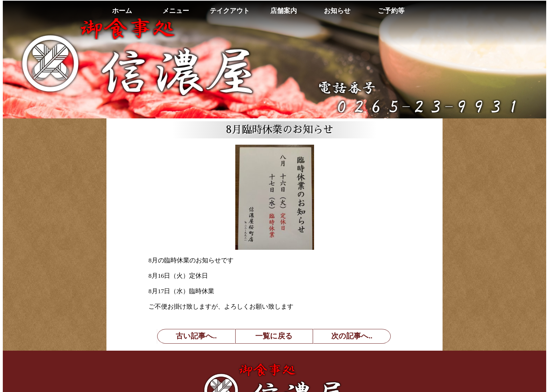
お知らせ (337, 11)
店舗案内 (284, 11)
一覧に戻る (274, 336)
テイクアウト (230, 11)
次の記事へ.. (352, 336)
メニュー (176, 11)
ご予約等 (391, 11)
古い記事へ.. (196, 336)
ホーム (122, 11)
